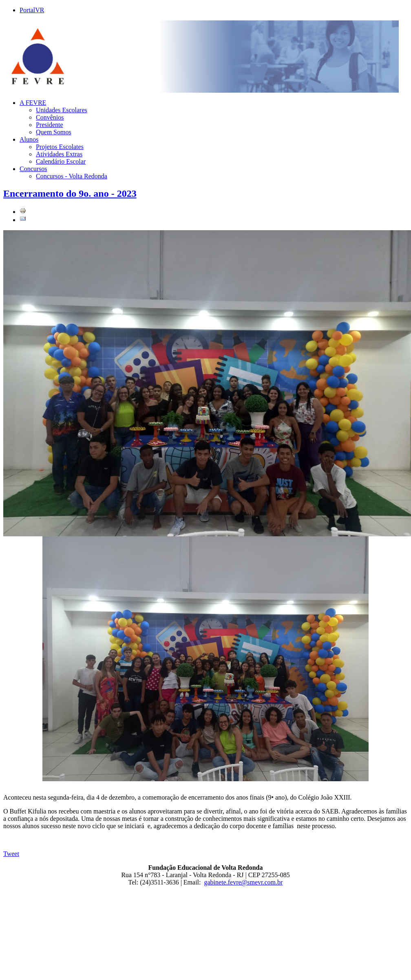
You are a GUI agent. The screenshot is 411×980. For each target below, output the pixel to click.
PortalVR (32, 10)
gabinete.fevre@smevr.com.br (244, 882)
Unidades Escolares (62, 110)
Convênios (50, 117)
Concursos (33, 169)
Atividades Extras (59, 154)
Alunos (29, 139)
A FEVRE (33, 103)
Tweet (11, 854)
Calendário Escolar (61, 161)
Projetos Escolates (60, 147)
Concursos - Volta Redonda (72, 176)
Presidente (50, 125)
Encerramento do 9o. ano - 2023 (70, 193)
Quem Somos (54, 132)
